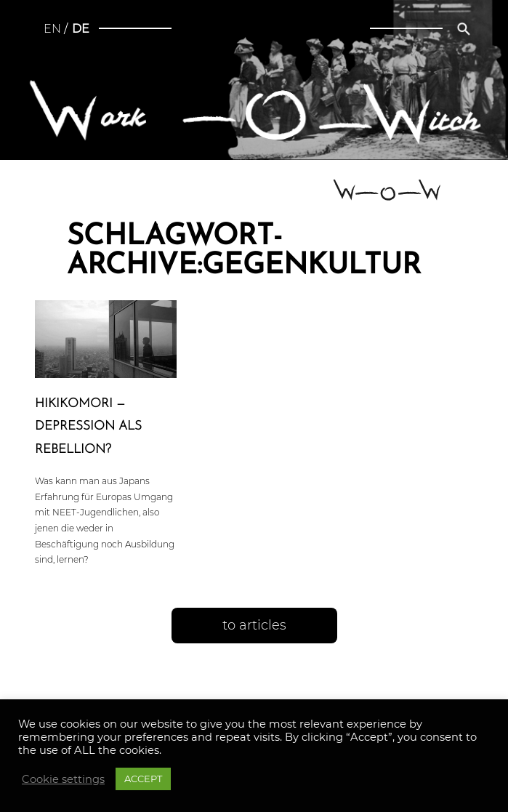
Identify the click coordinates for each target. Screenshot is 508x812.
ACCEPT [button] (143, 779)
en (52, 29)
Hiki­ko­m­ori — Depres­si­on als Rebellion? (88, 426)
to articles (254, 625)
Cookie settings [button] (63, 779)
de (81, 29)
